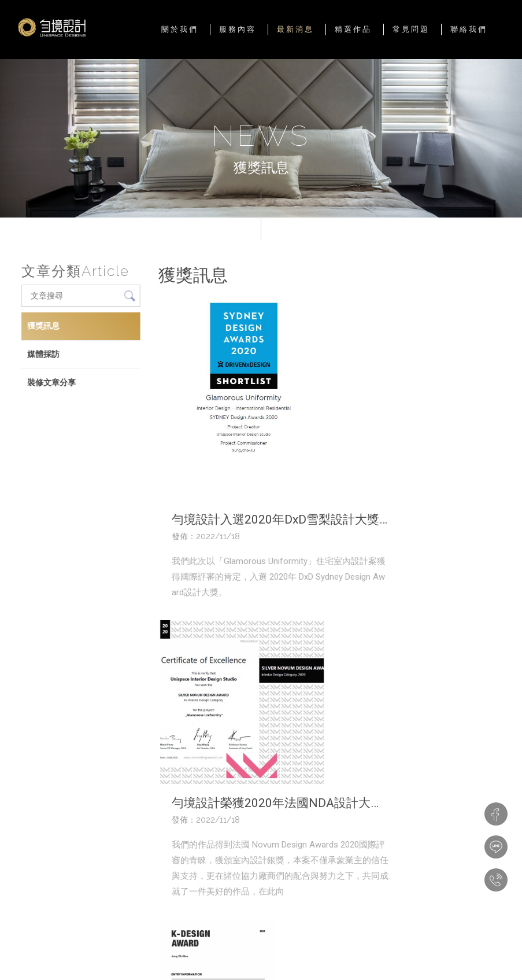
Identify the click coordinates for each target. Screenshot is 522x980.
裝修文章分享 (51, 382)
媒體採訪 (43, 354)
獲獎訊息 (43, 326)
